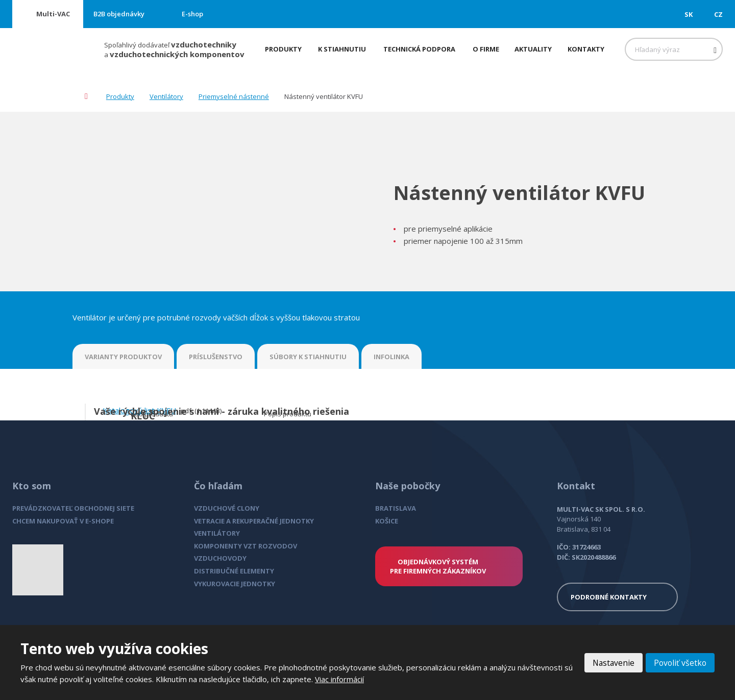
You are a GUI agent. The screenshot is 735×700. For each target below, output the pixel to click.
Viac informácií (339, 679)
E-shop (192, 14)
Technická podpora (419, 49)
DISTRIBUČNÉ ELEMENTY (234, 571)
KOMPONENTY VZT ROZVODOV (246, 546)
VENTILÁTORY (217, 533)
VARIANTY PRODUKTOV (123, 357)
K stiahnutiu (342, 49)
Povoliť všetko (679, 663)
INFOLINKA (391, 357)
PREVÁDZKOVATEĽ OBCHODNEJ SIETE (73, 508)
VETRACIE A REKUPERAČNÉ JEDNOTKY (254, 521)
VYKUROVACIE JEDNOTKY (235, 584)
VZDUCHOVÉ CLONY (227, 508)
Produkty (283, 49)
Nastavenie (611, 663)
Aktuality (533, 49)
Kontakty (586, 49)
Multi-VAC (53, 14)
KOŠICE (387, 521)
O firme (486, 49)
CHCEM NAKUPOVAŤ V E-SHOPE (63, 521)
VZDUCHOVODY (220, 558)
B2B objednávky (119, 14)
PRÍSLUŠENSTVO (216, 357)
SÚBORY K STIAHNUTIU (308, 357)
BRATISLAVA (396, 508)
